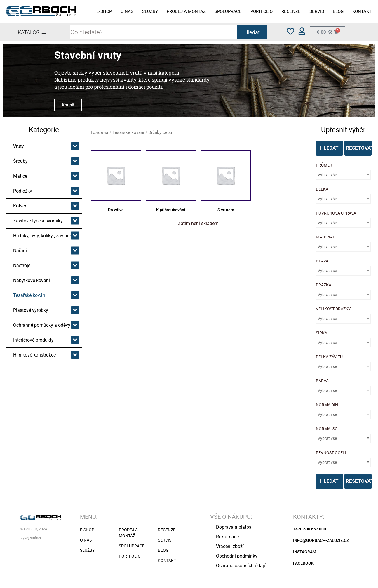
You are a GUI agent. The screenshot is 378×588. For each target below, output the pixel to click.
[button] (7, 81)
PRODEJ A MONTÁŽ (186, 11)
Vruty (19, 146)
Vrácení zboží (230, 546)
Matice (20, 176)
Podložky (23, 191)
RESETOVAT (359, 148)
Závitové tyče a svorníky (38, 221)
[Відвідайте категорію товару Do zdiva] (116, 182)
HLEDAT (329, 148)
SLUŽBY (150, 11)
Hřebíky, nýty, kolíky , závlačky (44, 236)
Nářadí (20, 251)
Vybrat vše (327, 175)
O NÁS (127, 11)
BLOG (338, 11)
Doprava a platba (234, 527)
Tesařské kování (30, 295)
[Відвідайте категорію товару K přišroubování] (171, 182)
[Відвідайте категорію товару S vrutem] (226, 182)
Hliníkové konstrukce (34, 355)
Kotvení (21, 206)
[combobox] (154, 32)
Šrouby (20, 161)
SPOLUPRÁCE (228, 11)
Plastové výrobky (31, 310)
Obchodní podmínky (237, 556)
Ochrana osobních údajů (241, 566)
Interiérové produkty (33, 340)
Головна (100, 132)
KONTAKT (362, 11)
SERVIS (317, 11)
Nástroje (22, 266)
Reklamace (227, 537)
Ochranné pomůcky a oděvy (42, 325)
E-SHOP (104, 11)
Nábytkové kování (32, 280)
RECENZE (291, 11)
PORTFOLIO (262, 11)
